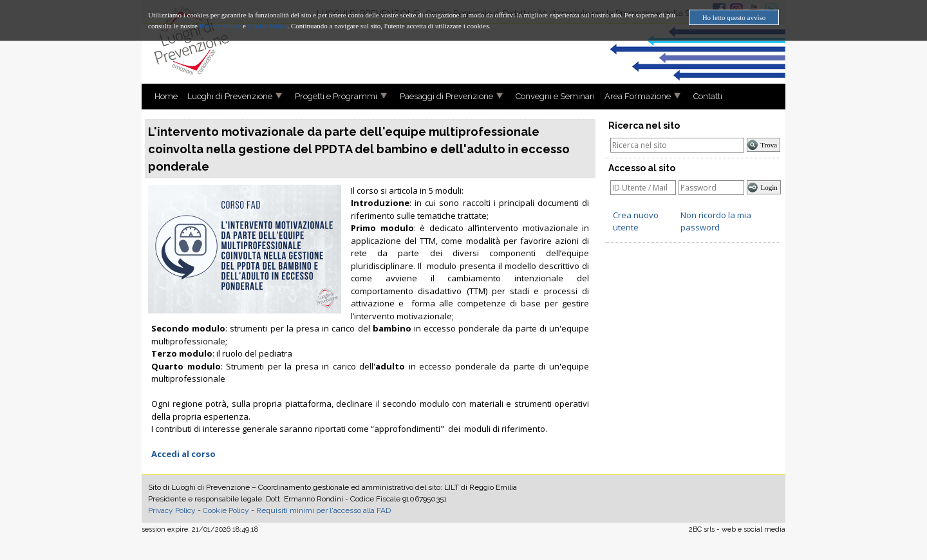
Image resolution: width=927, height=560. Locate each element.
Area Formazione (633, 96)
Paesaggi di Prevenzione (442, 96)
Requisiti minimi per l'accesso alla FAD (323, 510)
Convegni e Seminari (550, 96)
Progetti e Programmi (331, 96)
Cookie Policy (226, 510)
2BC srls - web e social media (737, 529)
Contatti (703, 96)
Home (161, 96)
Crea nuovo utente (636, 221)
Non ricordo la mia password (716, 221)
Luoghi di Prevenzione (225, 96)
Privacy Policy (172, 510)
